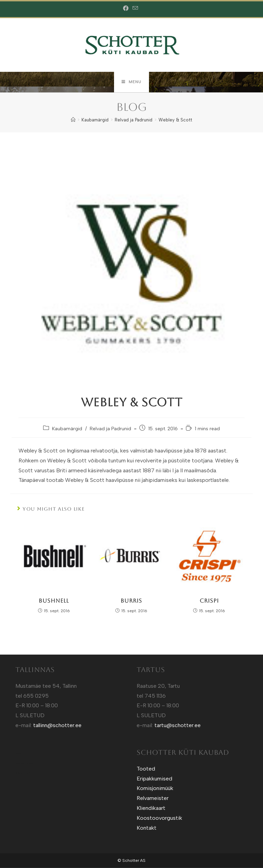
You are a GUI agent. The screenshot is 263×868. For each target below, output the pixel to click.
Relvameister (153, 798)
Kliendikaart (151, 808)
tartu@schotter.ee (178, 726)
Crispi (209, 601)
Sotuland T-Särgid (24, 763)
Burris (131, 601)
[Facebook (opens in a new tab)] (127, 9)
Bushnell (54, 601)
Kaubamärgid (67, 429)
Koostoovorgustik (159, 818)
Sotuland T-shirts (23, 773)
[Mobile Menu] (131, 82)
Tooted (146, 769)
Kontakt (147, 828)
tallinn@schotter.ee (57, 726)
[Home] (73, 120)
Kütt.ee (18, 754)
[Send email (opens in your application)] (135, 8)
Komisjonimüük (155, 788)
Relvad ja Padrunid (110, 429)
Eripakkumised (154, 779)
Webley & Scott (175, 120)
